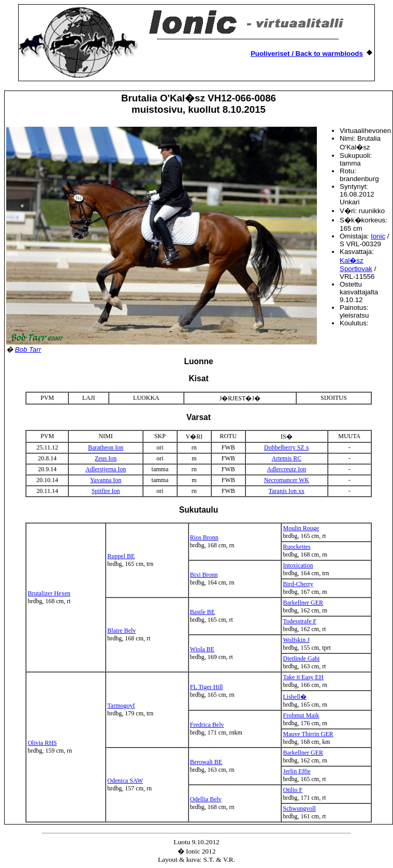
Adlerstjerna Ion (106, 469)
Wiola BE (202, 649)
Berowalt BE (206, 762)
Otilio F (293, 790)
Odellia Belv (206, 799)
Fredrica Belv (207, 725)
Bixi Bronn (204, 575)
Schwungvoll (299, 809)
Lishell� (294, 697)
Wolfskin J (296, 640)
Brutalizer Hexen (49, 593)
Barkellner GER (303, 603)
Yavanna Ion (106, 480)
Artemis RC (286, 458)
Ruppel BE (121, 556)
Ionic (378, 236)
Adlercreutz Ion (287, 469)
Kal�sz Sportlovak (356, 265)
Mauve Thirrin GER (308, 734)
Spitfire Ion (106, 491)
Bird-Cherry (298, 584)
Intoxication (298, 565)
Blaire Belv (121, 631)
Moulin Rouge (301, 528)
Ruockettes (296, 547)
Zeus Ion (106, 458)
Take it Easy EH (303, 677)
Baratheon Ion (106, 447)
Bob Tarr (28, 349)
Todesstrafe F (300, 621)
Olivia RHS (42, 743)
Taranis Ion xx (287, 491)
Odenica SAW (125, 781)
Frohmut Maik (301, 715)
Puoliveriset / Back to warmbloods (307, 54)
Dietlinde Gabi (301, 659)
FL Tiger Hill (207, 687)
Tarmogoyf (121, 706)
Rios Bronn (204, 537)
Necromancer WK (287, 480)
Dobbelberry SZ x (287, 447)
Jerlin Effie (296, 771)
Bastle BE (202, 612)
